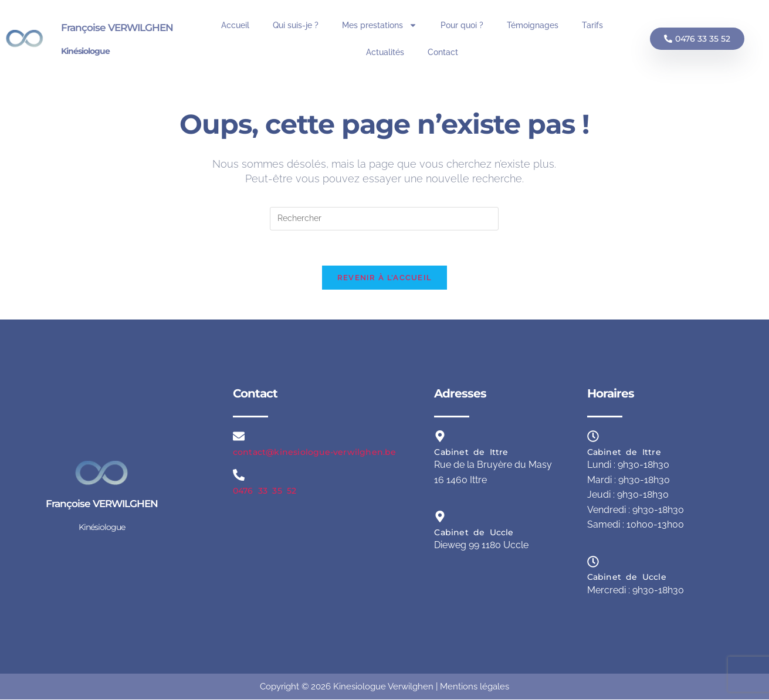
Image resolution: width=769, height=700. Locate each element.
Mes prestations (380, 25)
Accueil (235, 25)
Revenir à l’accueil (385, 278)
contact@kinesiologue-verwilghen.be (315, 453)
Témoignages (533, 25)
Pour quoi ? (462, 25)
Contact (443, 52)
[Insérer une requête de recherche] (384, 219)
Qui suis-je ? (296, 25)
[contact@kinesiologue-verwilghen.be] (239, 437)
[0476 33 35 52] (239, 475)
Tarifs (592, 25)
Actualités (385, 52)
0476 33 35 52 (265, 491)
